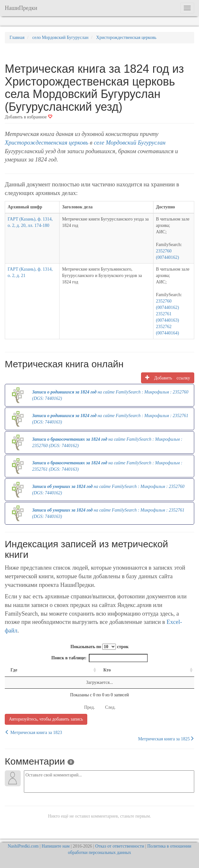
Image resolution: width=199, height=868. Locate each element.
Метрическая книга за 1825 (166, 739)
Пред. (89, 707)
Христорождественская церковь (46, 142)
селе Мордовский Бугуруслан (130, 142)
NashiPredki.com (23, 846)
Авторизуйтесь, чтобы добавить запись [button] (46, 719)
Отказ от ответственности (120, 846)
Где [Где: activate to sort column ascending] (14, 670)
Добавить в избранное (28, 117)
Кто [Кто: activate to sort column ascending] (107, 670)
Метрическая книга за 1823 (33, 732)
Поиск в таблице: (99, 658)
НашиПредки (21, 8)
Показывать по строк (99, 647)
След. (110, 707)
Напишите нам (56, 846)
